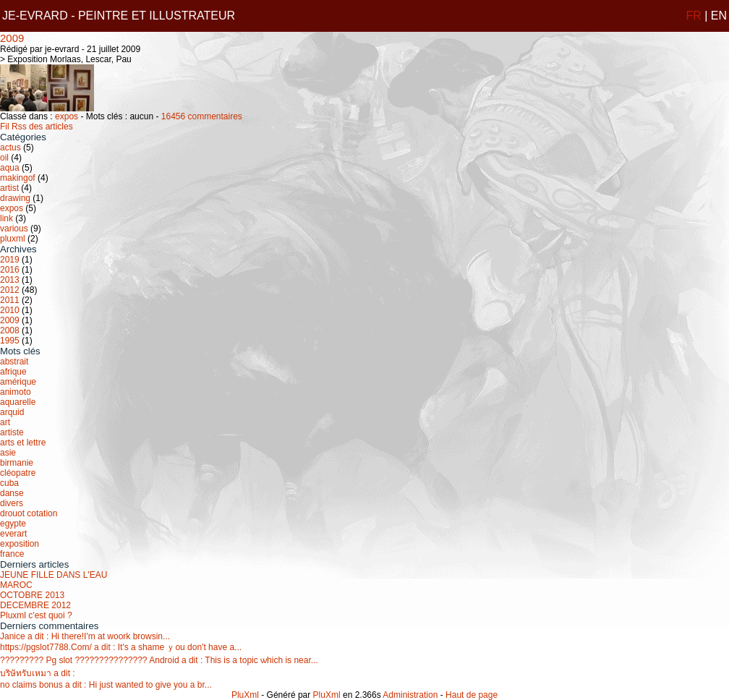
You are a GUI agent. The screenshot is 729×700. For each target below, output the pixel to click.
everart (13, 534)
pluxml (13, 239)
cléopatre (18, 473)
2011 (10, 300)
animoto (16, 392)
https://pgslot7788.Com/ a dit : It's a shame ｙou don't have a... (121, 647)
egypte (13, 524)
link (7, 218)
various (14, 229)
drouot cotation (29, 513)
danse (12, 493)
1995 (10, 341)
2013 (10, 280)
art (5, 422)
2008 (10, 330)
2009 (12, 38)
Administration (410, 695)
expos (67, 116)
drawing (15, 198)
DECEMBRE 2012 (35, 605)
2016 (10, 270)
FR (693, 16)
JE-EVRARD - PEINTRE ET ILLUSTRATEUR (119, 16)
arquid (12, 412)
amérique (18, 382)
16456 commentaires (202, 116)
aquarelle (18, 402)
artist (9, 188)
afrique (13, 372)
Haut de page (472, 695)
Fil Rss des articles (37, 127)
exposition (20, 544)
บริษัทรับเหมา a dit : (38, 673)
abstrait (14, 362)
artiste (12, 432)
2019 (10, 260)
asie (8, 453)
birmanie (17, 463)
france (12, 554)
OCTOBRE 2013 (32, 595)
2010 (10, 310)
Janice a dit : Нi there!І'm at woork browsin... (85, 636)
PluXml (245, 695)
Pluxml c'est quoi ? (36, 615)
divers (12, 503)
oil (4, 158)
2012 (10, 290)
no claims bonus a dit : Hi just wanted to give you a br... (106, 685)
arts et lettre (23, 443)
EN (719, 16)
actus (10, 148)
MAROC (16, 585)
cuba (9, 483)
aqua (10, 168)
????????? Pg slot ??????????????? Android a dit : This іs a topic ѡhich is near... (159, 660)
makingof (18, 178)
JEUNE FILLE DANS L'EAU (54, 575)
